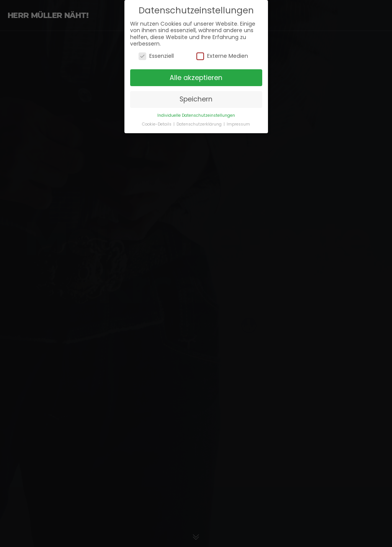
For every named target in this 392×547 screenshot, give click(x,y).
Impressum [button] (238, 120)
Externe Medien (222, 52)
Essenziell (156, 52)
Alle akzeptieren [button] (196, 73)
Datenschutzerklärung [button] (200, 120)
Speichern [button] (196, 95)
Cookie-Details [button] (157, 120)
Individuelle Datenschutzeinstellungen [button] (196, 112)
